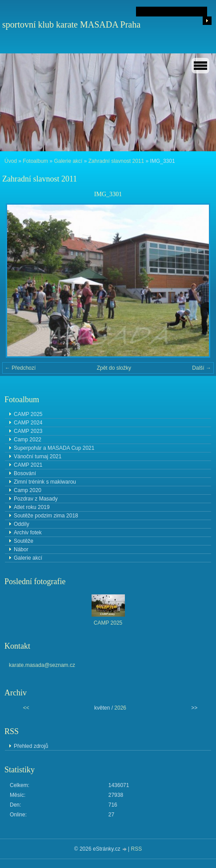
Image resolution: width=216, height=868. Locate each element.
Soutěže (24, 541)
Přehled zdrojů (31, 746)
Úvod (11, 161)
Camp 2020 (28, 490)
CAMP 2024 (28, 423)
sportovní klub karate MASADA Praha (71, 24)
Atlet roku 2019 (32, 507)
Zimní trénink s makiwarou (45, 482)
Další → (202, 368)
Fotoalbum (35, 161)
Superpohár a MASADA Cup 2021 (54, 448)
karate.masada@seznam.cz (42, 665)
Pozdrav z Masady (36, 499)
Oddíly (22, 524)
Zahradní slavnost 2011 (116, 161)
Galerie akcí (68, 161)
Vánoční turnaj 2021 (38, 456)
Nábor (21, 549)
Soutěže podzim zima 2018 (46, 516)
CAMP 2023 (28, 431)
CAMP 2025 (28, 414)
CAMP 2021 (28, 465)
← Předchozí (20, 368)
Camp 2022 (28, 440)
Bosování (25, 473)
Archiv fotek (28, 533)
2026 (120, 708)
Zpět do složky (114, 368)
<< (26, 708)
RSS (137, 849)
